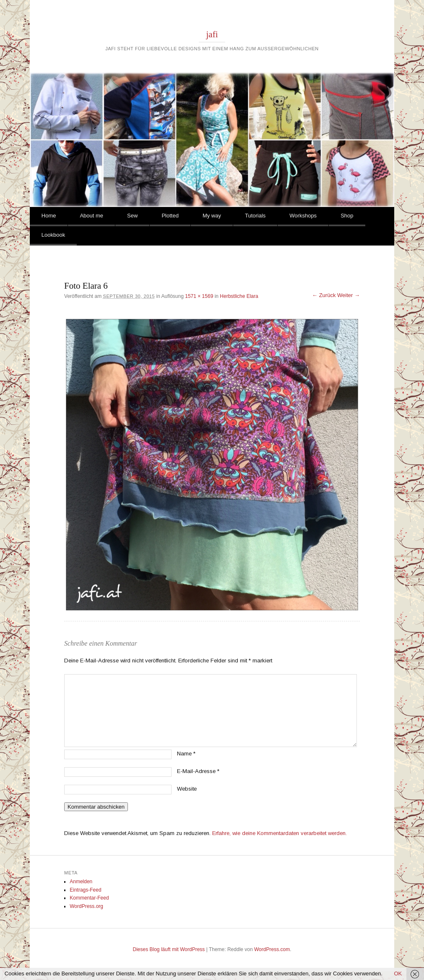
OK (398, 974)
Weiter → (349, 295)
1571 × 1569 (199, 296)
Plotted (170, 216)
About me (91, 216)
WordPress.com (272, 949)
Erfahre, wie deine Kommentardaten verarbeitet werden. (280, 833)
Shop (347, 216)
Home (49, 216)
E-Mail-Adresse (198, 771)
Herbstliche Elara (239, 296)
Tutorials (255, 216)
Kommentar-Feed (89, 898)
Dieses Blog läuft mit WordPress (169, 949)
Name (186, 754)
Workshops (303, 216)
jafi (212, 34)
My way (212, 216)
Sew (132, 216)
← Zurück (324, 295)
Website (187, 789)
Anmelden (81, 882)
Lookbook (53, 235)
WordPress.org (86, 906)
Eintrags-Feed (85, 890)
